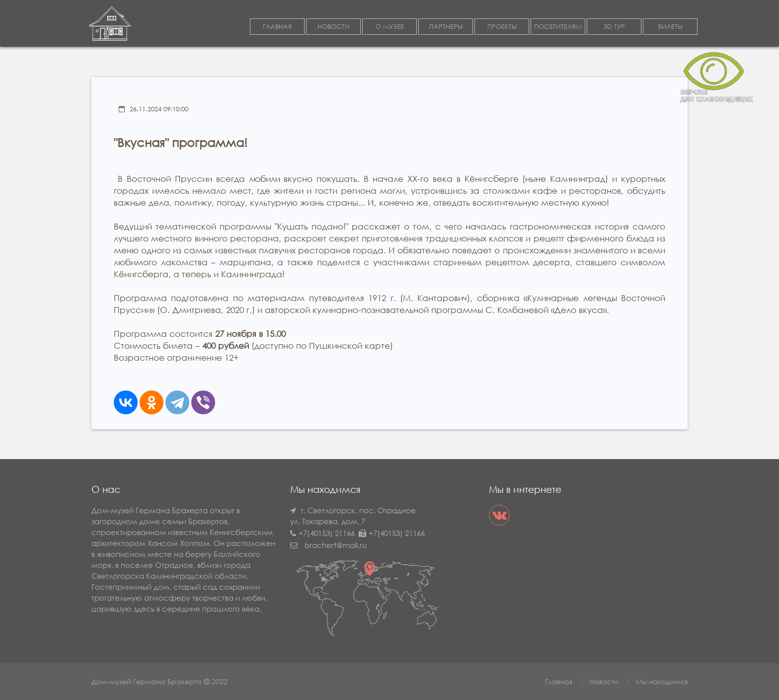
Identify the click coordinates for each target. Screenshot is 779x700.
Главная (559, 681)
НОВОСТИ (334, 27)
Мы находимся (662, 681)
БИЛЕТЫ (670, 27)
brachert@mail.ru (336, 545)
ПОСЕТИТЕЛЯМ (558, 27)
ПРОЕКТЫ (502, 27)
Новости (604, 681)
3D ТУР (614, 27)
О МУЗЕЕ (390, 27)
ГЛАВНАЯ (277, 27)
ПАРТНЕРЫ (446, 27)
